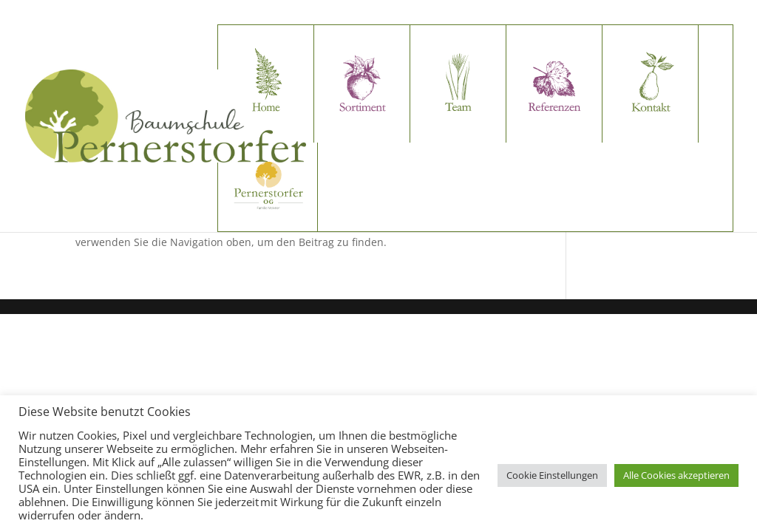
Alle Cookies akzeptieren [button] (676, 475)
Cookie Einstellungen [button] (552, 475)
